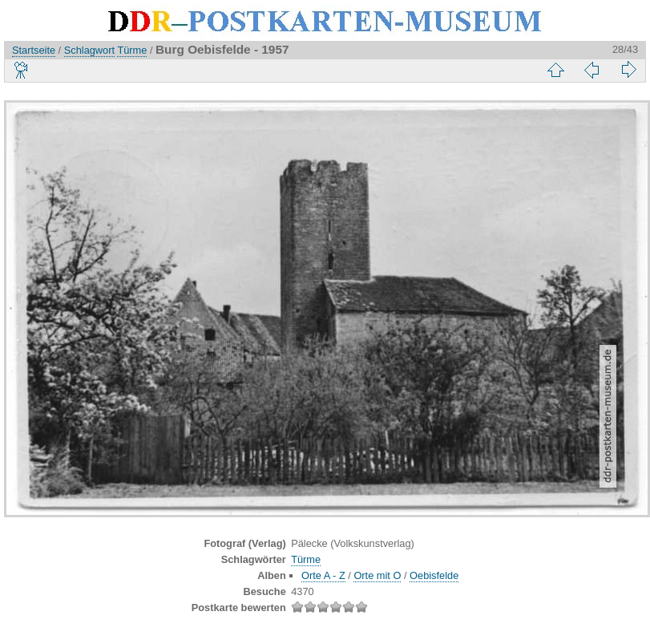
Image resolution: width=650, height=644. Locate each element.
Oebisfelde (434, 575)
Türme (132, 50)
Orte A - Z (323, 575)
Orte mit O (377, 575)
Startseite (34, 50)
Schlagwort (89, 50)
